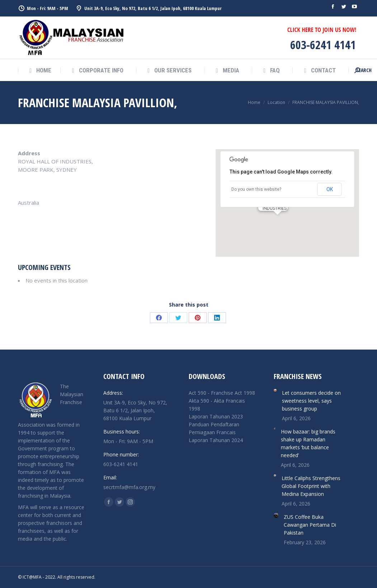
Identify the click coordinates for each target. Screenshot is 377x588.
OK (330, 189)
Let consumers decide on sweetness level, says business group (311, 401)
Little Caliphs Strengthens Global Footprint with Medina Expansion (311, 486)
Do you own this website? (256, 189)
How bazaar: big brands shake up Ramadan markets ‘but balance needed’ (308, 443)
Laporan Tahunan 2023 (216, 416)
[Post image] (275, 390)
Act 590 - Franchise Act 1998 (222, 393)
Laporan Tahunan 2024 (216, 440)
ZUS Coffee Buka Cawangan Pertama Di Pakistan (310, 525)
